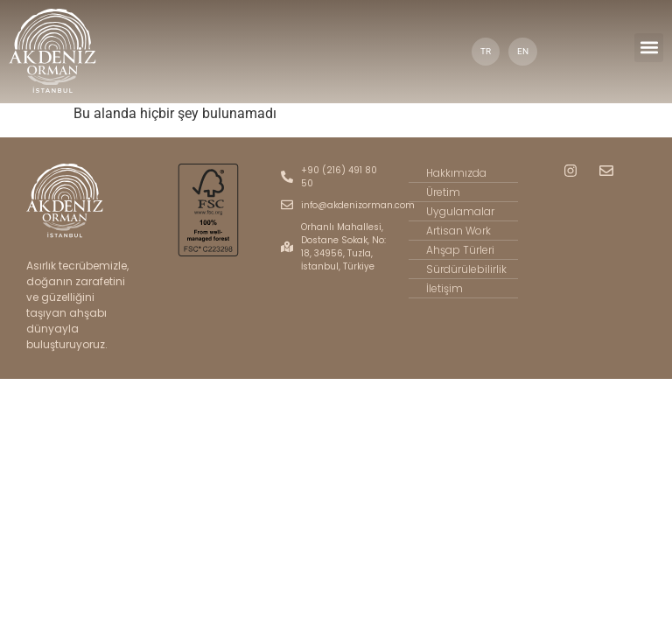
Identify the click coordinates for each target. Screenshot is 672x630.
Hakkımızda (454, 173)
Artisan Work (456, 231)
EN (524, 51)
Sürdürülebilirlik (462, 269)
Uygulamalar (455, 212)
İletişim (442, 289)
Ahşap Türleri (457, 250)
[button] (649, 48)
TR (486, 51)
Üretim (441, 192)
